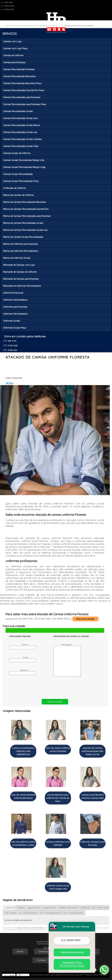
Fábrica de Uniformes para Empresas (21, 244)
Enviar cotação (55, 702)
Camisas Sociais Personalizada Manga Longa (24, 167)
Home (20, 951)
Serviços (9, 34)
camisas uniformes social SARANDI (58, 843)
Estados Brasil (50, 908)
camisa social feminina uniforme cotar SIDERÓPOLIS (23, 751)
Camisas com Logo (13, 41)
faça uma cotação (85, 619)
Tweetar (10, 383)
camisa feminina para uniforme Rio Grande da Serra (58, 798)
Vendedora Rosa (72, 964)
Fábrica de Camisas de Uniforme (19, 195)
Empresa (43, 951)
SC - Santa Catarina (74, 913)
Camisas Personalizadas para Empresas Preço (25, 104)
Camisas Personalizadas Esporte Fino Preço (24, 90)
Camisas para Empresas (15, 62)
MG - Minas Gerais (101, 908)
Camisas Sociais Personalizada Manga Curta (24, 160)
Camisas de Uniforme (13, 55)
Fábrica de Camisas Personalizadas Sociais (23, 223)
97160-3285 (9, 6)
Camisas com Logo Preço (16, 48)
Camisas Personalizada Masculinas (20, 76)
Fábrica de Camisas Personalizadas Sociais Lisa (26, 230)
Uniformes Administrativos (16, 300)
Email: (19, 659)
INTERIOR (85, 908)
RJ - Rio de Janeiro (28, 913)
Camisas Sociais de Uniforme (17, 153)
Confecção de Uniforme (15, 188)
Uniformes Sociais (12, 321)
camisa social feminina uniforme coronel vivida (92, 796)
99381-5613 (9, 9)
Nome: (19, 646)
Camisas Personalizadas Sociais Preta (21, 146)
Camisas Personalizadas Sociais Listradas (23, 139)
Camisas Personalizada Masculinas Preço (23, 83)
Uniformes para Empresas (16, 307)
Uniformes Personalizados (16, 314)
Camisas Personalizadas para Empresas (22, 97)
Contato (41, 960)
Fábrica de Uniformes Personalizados (21, 251)
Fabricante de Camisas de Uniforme (20, 272)
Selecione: (10, 908)
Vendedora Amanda (72, 952)
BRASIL (21, 908)
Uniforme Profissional (13, 293)
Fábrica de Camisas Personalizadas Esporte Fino (26, 209)
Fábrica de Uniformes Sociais (17, 258)
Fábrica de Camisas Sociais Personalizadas (23, 237)
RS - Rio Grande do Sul (51, 913)
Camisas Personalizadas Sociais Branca (22, 125)
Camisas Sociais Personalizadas (18, 174)
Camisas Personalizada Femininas (19, 69)
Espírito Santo (34, 908)
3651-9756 (9, 2)
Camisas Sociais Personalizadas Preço (21, 181)
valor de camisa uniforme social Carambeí (58, 750)
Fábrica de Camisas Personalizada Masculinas (25, 202)
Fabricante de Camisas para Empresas (21, 279)
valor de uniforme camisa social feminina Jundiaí (23, 843)
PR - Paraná (11, 913)
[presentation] (28, 687)
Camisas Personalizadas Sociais (18, 111)
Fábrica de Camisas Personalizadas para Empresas (27, 216)
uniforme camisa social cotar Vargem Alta (58, 887)
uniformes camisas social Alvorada (92, 843)
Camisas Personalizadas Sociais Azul (21, 118)
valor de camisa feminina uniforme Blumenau (23, 796)
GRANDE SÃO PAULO (68, 908)
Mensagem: (63, 660)
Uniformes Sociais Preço (15, 328)
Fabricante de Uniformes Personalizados (22, 286)
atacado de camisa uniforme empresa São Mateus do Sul (92, 751)
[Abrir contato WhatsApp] (104, 970)
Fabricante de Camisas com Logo (19, 265)
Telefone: (19, 672)
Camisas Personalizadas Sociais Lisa (20, 132)
